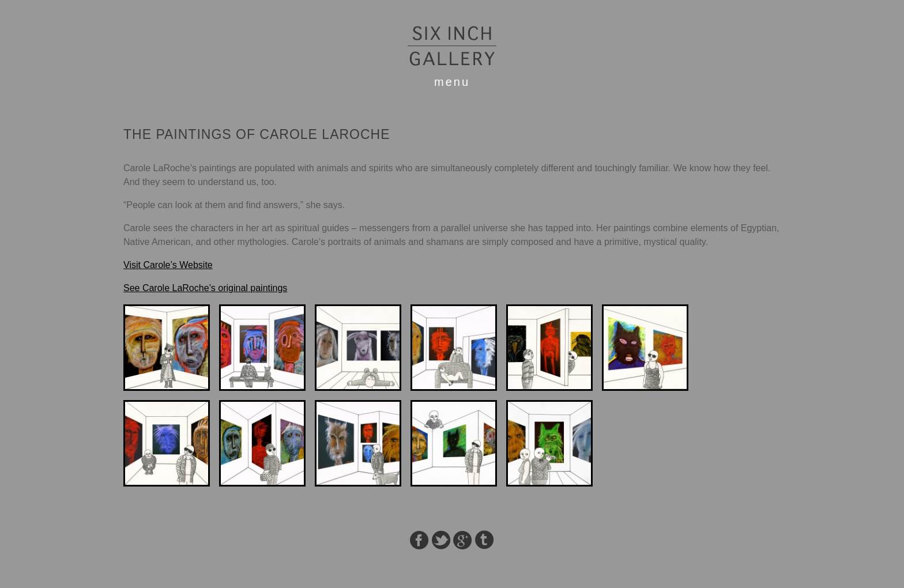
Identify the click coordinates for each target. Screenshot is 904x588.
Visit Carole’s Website (168, 265)
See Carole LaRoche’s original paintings (205, 288)
